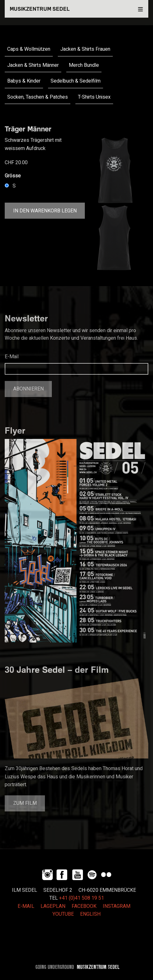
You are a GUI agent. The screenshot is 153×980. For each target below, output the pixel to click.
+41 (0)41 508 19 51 (82, 898)
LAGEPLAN (53, 906)
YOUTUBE (63, 914)
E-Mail (12, 357)
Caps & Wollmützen (29, 49)
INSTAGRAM (117, 906)
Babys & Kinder (24, 81)
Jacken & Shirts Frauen (85, 49)
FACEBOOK (84, 906)
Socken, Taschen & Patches (38, 97)
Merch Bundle (84, 65)
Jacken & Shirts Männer (33, 65)
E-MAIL (26, 906)
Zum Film (25, 803)
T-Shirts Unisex (94, 97)
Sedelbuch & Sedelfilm (76, 81)
